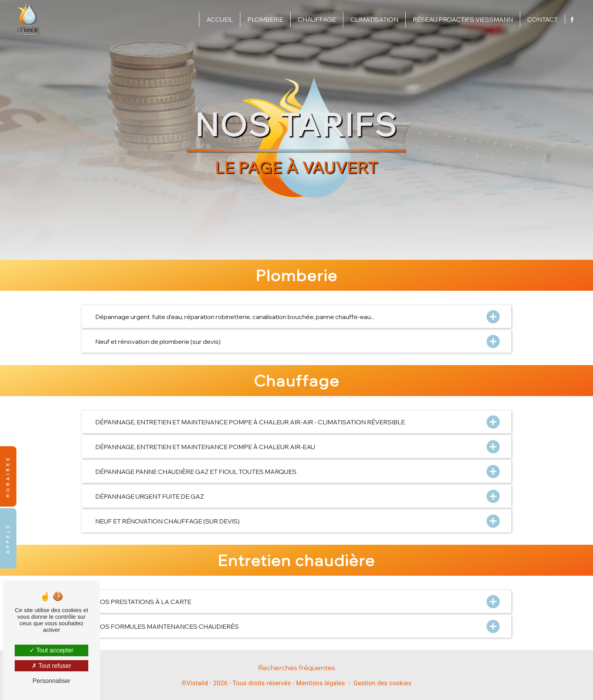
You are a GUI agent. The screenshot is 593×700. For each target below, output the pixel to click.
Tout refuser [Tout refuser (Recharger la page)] (51, 666)
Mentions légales (320, 683)
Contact (542, 19)
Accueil (220, 19)
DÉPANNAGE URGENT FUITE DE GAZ (296, 496)
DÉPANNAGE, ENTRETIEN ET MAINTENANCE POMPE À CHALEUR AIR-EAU (296, 447)
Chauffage (317, 19)
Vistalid (197, 683)
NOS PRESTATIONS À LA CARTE (296, 601)
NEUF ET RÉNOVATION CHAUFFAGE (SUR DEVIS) (296, 521)
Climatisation (374, 19)
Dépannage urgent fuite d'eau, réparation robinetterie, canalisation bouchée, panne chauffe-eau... (296, 317)
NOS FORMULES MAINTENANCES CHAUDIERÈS (296, 626)
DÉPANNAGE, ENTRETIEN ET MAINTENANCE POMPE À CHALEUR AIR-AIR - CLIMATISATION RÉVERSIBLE (296, 422)
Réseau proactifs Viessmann (463, 19)
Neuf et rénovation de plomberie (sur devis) (296, 341)
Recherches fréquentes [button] (297, 667)
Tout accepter (51, 650)
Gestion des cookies (382, 683)
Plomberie (265, 19)
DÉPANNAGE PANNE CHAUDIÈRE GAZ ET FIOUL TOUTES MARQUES (296, 471)
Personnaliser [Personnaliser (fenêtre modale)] (51, 681)
